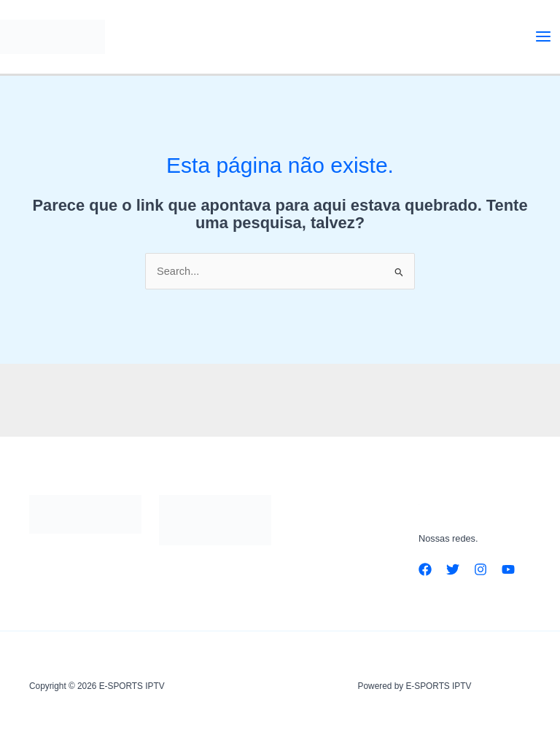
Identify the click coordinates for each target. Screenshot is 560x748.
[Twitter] (453, 569)
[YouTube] (508, 569)
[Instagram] (481, 569)
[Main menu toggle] (543, 36)
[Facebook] (425, 569)
